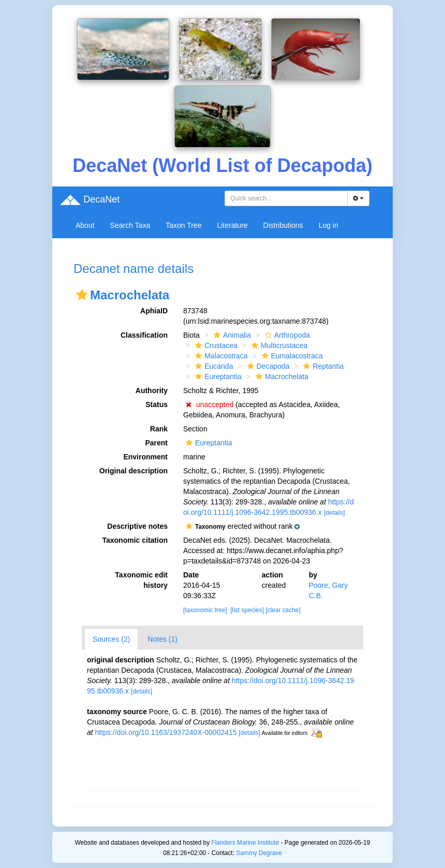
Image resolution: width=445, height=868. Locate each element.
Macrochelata (281, 377)
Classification (144, 335)
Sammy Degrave (259, 853)
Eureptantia (217, 377)
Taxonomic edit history (141, 580)
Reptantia (322, 366)
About (85, 225)
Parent (156, 443)
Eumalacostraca (291, 356)
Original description (133, 471)
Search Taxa (130, 225)
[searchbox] (288, 198)
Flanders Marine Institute (245, 843)
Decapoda (267, 366)
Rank (159, 429)
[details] (335, 513)
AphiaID (154, 311)
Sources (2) (111, 639)
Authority (152, 390)
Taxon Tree (183, 225)
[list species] (247, 610)
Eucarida (213, 366)
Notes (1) (162, 639)
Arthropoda (286, 335)
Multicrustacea (278, 345)
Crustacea (215, 345)
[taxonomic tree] (205, 610)
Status (157, 404)
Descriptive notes (137, 526)
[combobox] (286, 198)
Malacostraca (220, 356)
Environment (145, 457)
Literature (232, 225)
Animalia (231, 335)
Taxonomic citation (135, 540)
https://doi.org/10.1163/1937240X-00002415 (166, 732)
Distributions (283, 225)
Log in (329, 225)
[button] (82, 295)
